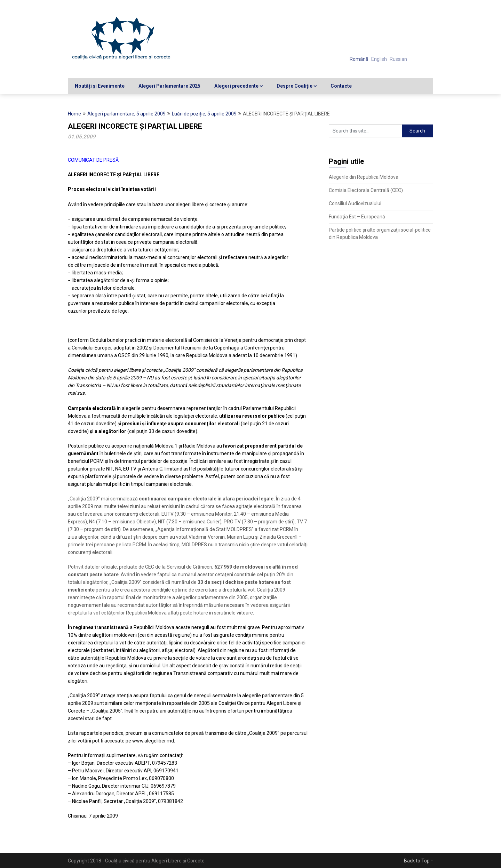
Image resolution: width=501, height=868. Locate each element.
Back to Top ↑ (419, 861)
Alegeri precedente (236, 86)
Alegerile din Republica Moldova (364, 177)
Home (74, 114)
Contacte (341, 86)
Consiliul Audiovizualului (355, 203)
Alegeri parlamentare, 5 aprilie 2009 (126, 114)
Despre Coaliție (295, 86)
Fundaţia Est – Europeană (357, 217)
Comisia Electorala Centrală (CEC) (366, 190)
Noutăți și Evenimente (100, 86)
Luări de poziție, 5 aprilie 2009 (204, 114)
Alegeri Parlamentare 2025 (169, 86)
